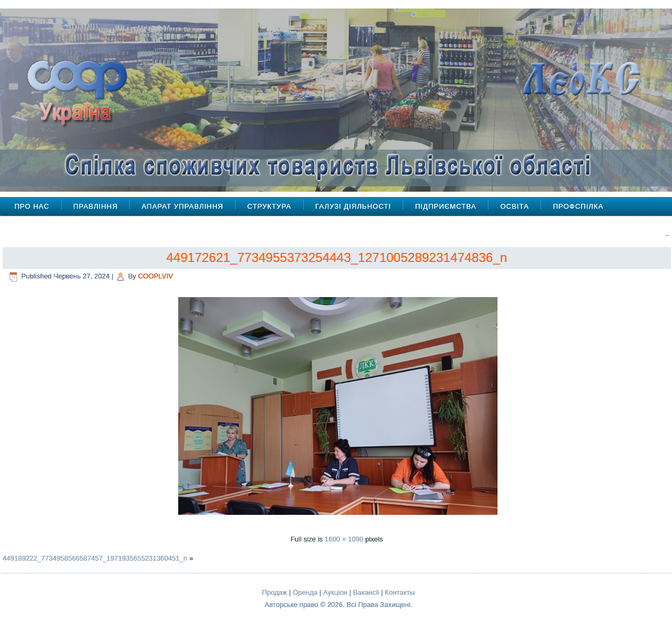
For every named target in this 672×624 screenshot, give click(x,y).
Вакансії (366, 592)
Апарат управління (182, 206)
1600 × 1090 (344, 539)
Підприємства (446, 206)
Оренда (305, 592)
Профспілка (578, 206)
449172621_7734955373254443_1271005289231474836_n (337, 257)
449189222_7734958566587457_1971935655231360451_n (95, 558)
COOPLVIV (155, 276)
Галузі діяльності (354, 206)
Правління (96, 206)
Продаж (275, 592)
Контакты (400, 592)
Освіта (515, 206)
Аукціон (335, 592)
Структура (269, 206)
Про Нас (32, 206)
